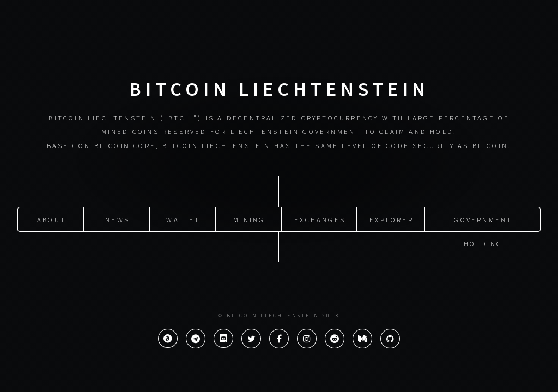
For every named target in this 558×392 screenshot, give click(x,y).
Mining (249, 218)
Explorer (392, 218)
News (117, 218)
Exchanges (320, 218)
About (51, 218)
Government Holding (483, 222)
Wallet (183, 218)
